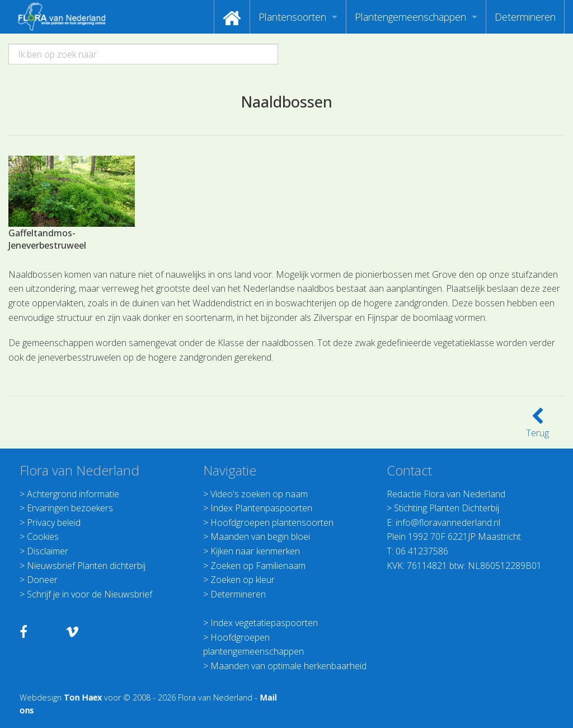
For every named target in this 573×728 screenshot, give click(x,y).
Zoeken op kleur (243, 580)
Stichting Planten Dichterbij (447, 508)
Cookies (43, 536)
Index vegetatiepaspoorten (264, 623)
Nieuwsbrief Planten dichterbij (86, 566)
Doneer (42, 580)
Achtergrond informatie (73, 494)
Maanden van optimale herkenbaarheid (288, 666)
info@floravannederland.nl (448, 522)
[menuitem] (232, 17)
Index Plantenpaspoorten (261, 508)
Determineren (525, 17)
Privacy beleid (54, 522)
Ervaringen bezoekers (70, 508)
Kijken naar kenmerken (255, 551)
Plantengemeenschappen (410, 17)
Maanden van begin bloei (260, 536)
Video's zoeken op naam (259, 494)
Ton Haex (83, 697)
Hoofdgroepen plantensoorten (272, 522)
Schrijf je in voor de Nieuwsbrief (90, 594)
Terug (537, 426)
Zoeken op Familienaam (258, 566)
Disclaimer (48, 551)
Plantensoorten (292, 17)
